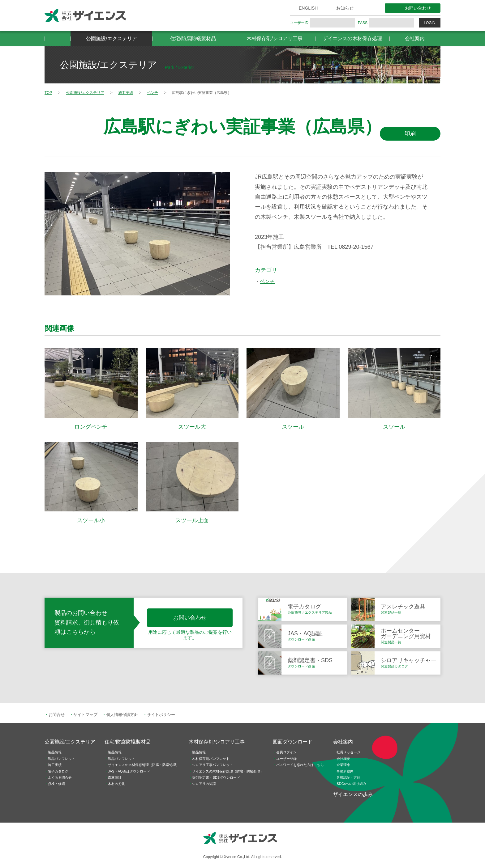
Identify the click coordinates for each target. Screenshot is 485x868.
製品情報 (55, 752)
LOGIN (429, 23)
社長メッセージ (348, 752)
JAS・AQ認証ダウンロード (129, 771)
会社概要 (343, 759)
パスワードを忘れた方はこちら (300, 765)
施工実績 (55, 765)
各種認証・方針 (348, 777)
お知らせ (345, 8)
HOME (58, 39)
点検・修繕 (56, 784)
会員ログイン (286, 752)
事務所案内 (345, 771)
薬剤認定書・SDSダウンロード (216, 777)
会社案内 (415, 38)
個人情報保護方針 (122, 715)
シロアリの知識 (204, 784)
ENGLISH (308, 8)
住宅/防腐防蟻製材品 (193, 38)
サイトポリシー (161, 715)
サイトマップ (85, 715)
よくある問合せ (60, 777)
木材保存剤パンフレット (211, 759)
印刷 (410, 133)
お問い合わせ (418, 8)
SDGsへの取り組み (351, 784)
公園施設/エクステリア (111, 38)
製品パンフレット (62, 759)
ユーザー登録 (286, 759)
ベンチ (267, 281)
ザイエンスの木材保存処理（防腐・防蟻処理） (144, 765)
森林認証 (115, 777)
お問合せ (57, 715)
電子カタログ (58, 771)
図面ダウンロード (293, 742)
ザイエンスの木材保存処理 (352, 38)
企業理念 (343, 765)
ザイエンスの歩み (353, 794)
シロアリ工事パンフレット (212, 765)
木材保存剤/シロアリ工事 (274, 38)
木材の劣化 (116, 784)
